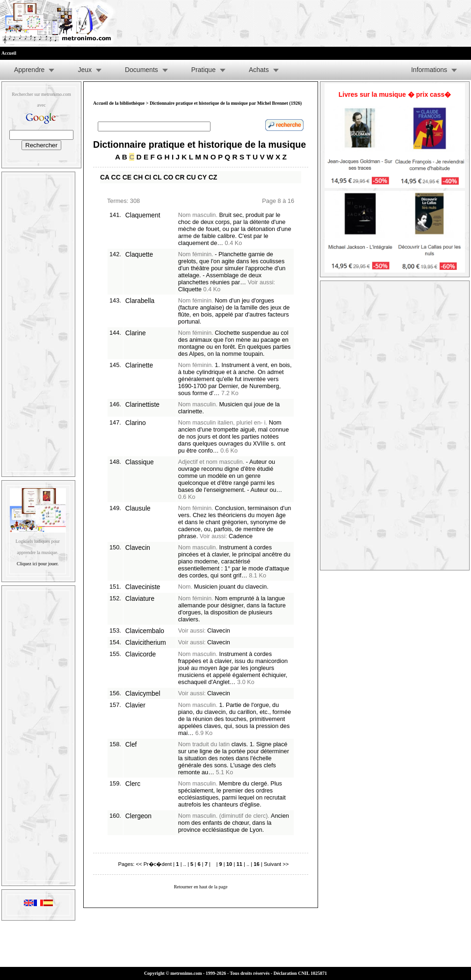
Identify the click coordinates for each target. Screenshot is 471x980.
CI (148, 177)
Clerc (133, 784)
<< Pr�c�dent (154, 864)
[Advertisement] (38, 322)
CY (202, 177)
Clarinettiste (142, 404)
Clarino (136, 423)
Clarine (136, 333)
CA (105, 177)
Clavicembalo (145, 631)
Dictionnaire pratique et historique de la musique (199, 144)
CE (127, 177)
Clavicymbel (143, 693)
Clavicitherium (146, 642)
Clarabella (140, 301)
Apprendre (29, 70)
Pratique (203, 70)
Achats (259, 70)
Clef (131, 744)
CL (157, 177)
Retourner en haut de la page (201, 887)
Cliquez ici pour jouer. (38, 564)
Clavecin (138, 548)
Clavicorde (141, 654)
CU (191, 177)
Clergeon (138, 816)
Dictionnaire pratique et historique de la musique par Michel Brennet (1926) (226, 103)
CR (180, 177)
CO (168, 177)
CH (138, 177)
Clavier (135, 705)
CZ (213, 177)
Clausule (138, 508)
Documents (141, 70)
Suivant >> (276, 864)
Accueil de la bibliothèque (119, 103)
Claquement (143, 215)
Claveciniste (143, 587)
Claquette (139, 254)
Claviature (140, 598)
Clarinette (139, 365)
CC (116, 177)
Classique (140, 462)
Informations (429, 70)
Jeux (85, 70)
